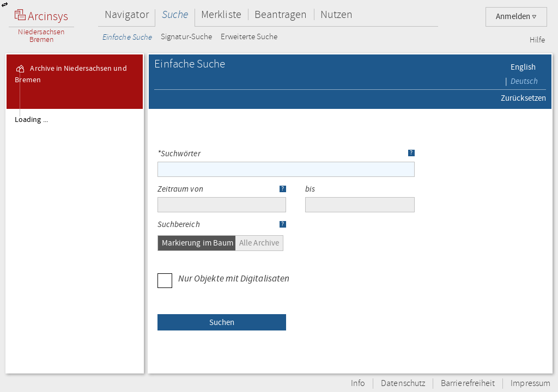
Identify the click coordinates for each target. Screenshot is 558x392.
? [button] (411, 153)
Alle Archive (259, 243)
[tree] (75, 241)
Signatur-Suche (186, 37)
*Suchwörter (179, 154)
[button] (222, 322)
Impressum (530, 384)
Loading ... (31, 120)
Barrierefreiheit (468, 384)
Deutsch (524, 81)
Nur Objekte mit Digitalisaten (223, 278)
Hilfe (537, 40)
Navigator (127, 14)
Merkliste (221, 14)
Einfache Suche (127, 37)
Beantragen (281, 14)
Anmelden (516, 17)
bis (310, 189)
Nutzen (336, 14)
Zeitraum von (180, 189)
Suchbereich (179, 225)
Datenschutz (403, 384)
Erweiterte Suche (249, 37)
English (523, 67)
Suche (175, 14)
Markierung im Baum (198, 243)
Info (358, 384)
